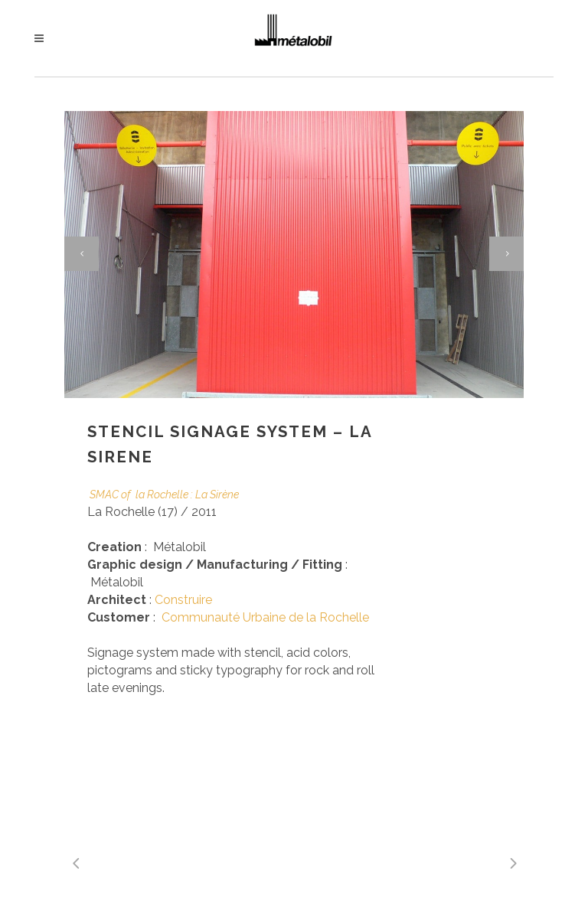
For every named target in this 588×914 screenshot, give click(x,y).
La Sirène (217, 495)
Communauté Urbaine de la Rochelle (265, 617)
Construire (183, 600)
